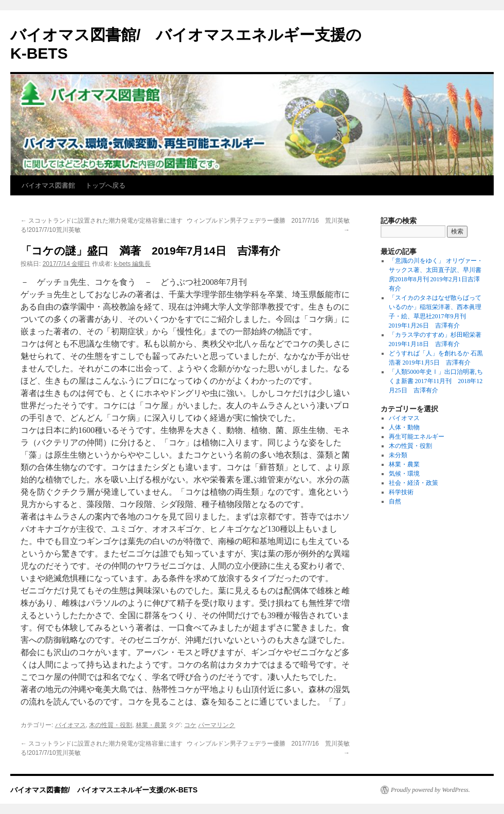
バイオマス (70, 725)
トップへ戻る (105, 185)
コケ (190, 725)
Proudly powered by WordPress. (430, 790)
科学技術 (401, 492)
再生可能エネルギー (417, 437)
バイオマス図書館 (48, 185)
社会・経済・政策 (413, 483)
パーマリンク (217, 725)
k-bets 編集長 (132, 264)
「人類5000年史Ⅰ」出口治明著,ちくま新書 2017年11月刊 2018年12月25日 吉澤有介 (436, 381)
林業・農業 (151, 725)
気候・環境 (404, 474)
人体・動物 (404, 427)
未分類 (398, 455)
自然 (395, 501)
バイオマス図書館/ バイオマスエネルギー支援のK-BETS (104, 790)
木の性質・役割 (111, 725)
